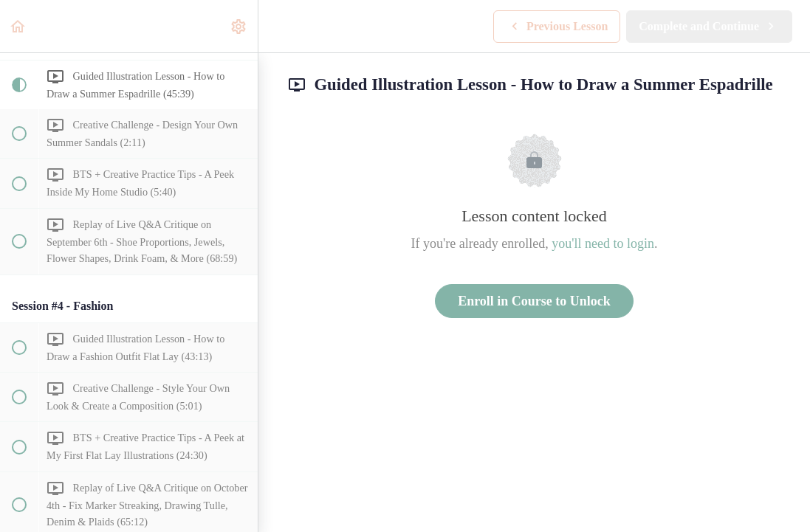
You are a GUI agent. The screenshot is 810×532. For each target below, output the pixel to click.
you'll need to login (603, 243)
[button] (18, 26)
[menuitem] (239, 26)
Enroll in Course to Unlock (534, 301)
